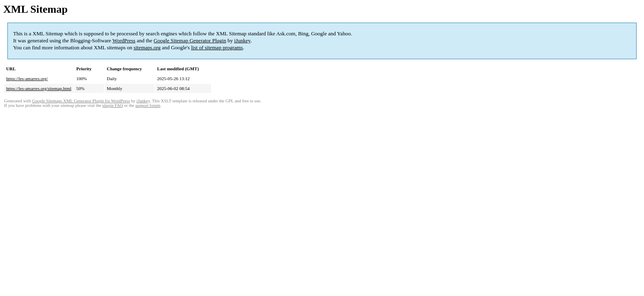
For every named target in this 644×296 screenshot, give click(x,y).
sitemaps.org (147, 47)
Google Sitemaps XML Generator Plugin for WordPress (81, 101)
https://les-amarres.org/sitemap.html (39, 88)
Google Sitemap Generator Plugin (190, 40)
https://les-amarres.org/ (27, 79)
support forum (148, 105)
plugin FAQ (113, 105)
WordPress (124, 40)
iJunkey (242, 40)
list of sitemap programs (217, 47)
